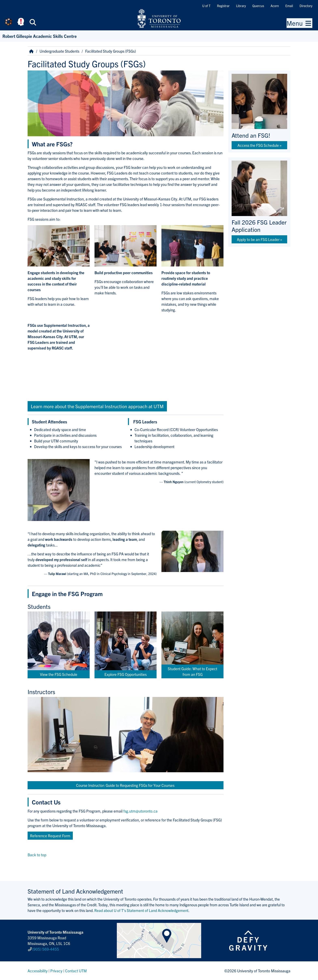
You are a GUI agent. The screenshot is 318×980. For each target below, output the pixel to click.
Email (289, 6)
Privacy (56, 971)
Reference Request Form (50, 836)
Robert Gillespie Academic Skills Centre (40, 36)
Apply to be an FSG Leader (258, 239)
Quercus (258, 6)
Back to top (37, 855)
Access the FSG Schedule (258, 145)
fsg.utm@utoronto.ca (140, 811)
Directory (306, 6)
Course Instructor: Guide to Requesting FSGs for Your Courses (126, 785)
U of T (206, 6)
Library (241, 6)
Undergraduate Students (59, 51)
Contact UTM (76, 971)
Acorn (275, 6)
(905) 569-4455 (46, 949)
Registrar (223, 6)
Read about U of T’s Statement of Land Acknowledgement (141, 910)
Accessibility (38, 971)
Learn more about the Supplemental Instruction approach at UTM (97, 406)
